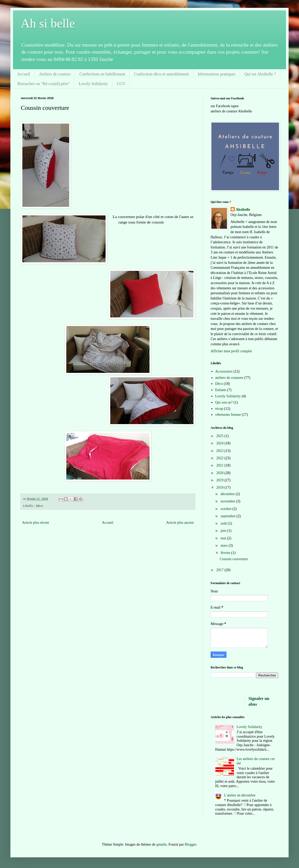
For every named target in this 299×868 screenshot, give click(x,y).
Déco (39, 506)
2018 (220, 487)
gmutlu (161, 844)
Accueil (24, 74)
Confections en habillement (102, 74)
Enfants (221, 390)
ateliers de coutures (229, 378)
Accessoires (224, 371)
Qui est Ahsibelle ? (260, 74)
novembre (228, 501)
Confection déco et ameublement (161, 74)
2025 (220, 436)
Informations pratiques (216, 74)
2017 (220, 570)
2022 (220, 458)
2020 (220, 473)
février (226, 553)
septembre (228, 516)
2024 (220, 443)
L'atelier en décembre (240, 795)
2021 (220, 465)
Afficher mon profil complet (231, 351)
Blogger (190, 844)
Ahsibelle (243, 210)
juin (224, 531)
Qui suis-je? (224, 402)
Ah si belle (48, 23)
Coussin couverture (234, 559)
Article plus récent (35, 523)
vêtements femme (228, 415)
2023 (220, 451)
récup (219, 409)
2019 (220, 480)
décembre (228, 494)
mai (224, 538)
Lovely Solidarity (93, 84)
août (224, 523)
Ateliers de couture (55, 74)
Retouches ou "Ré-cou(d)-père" (44, 84)
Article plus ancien (180, 523)
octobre (226, 509)
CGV (121, 84)
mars (225, 545)
